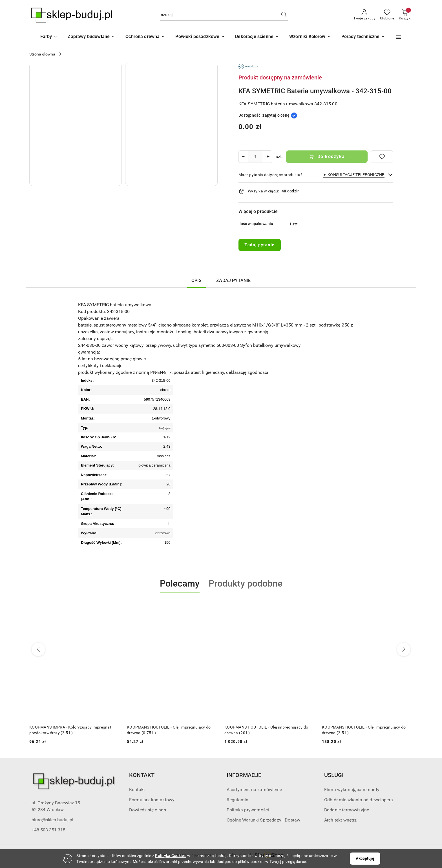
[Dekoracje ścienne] (257, 37)
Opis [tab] (197, 280)
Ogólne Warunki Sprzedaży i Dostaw (263, 820)
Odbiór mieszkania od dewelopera (359, 800)
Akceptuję (365, 858)
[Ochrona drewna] (145, 37)
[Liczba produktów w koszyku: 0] (405, 15)
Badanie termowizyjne (347, 810)
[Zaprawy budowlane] (91, 37)
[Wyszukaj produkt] (224, 15)
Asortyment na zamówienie (254, 790)
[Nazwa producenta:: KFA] (248, 66)
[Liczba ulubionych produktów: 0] (387, 15)
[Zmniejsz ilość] (243, 157)
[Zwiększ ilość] (268, 157)
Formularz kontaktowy (152, 800)
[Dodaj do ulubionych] (382, 157)
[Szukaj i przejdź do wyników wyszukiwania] (284, 15)
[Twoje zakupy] (364, 15)
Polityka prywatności (248, 810)
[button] (310, 37)
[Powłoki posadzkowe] (200, 37)
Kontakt (137, 790)
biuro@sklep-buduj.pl (52, 820)
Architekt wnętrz (341, 820)
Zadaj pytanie (260, 245)
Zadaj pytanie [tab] (233, 280)
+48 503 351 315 (48, 830)
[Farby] (49, 37)
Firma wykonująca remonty (352, 790)
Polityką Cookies (171, 856)
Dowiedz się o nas (148, 810)
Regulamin (237, 800)
